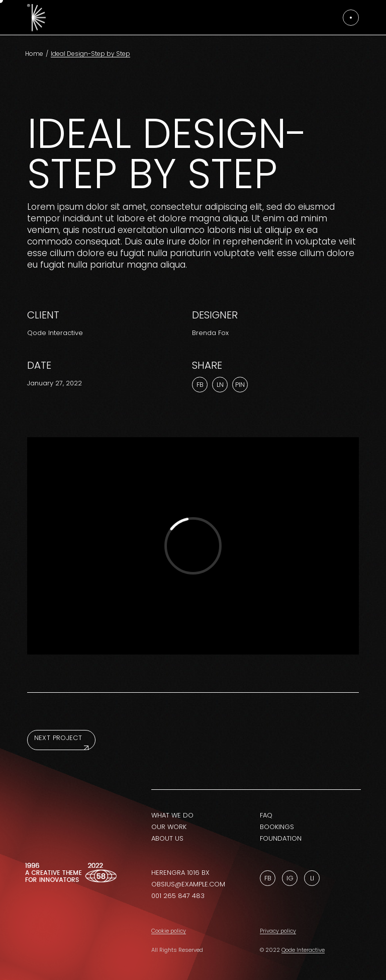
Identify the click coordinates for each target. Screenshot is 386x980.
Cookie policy (169, 931)
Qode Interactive (55, 333)
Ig (290, 878)
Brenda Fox (210, 333)
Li (312, 878)
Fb (268, 878)
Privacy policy (278, 931)
